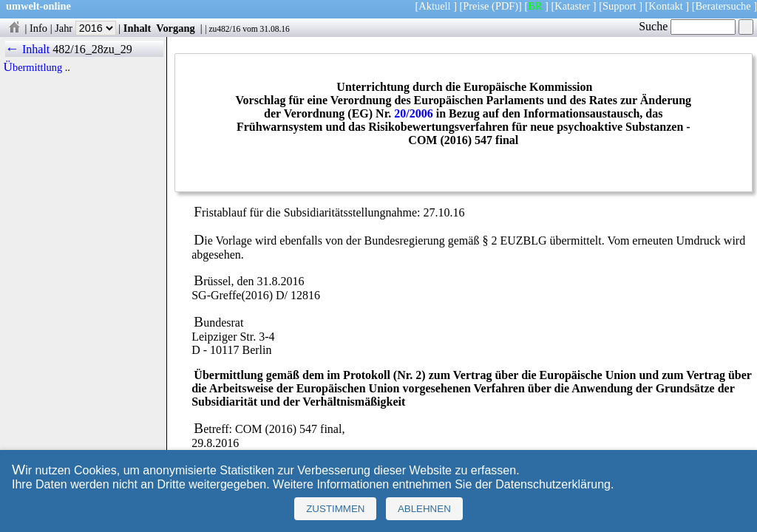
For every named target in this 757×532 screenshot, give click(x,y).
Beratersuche (723, 6)
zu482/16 (224, 29)
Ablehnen (424, 509)
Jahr (85, 28)
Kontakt (665, 6)
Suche (687, 26)
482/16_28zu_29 (92, 49)
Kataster (572, 6)
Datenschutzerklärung (553, 484)
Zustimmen (335, 509)
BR (535, 6)
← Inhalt (28, 49)
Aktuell (434, 6)
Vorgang (176, 28)
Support (619, 6)
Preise (476, 6)
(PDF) (505, 6)
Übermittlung (33, 67)
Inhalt (138, 28)
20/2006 (413, 113)
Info (38, 28)
